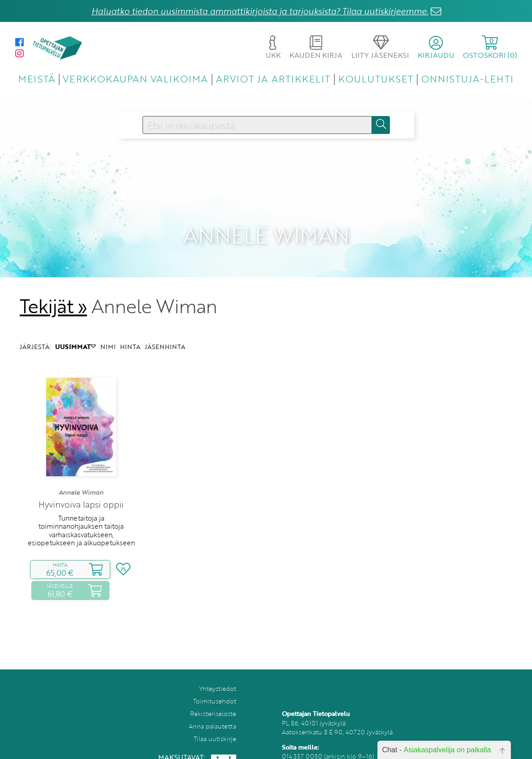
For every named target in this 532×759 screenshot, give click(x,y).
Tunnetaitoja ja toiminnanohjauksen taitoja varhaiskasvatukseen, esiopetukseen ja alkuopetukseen (81, 518)
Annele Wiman (81, 480)
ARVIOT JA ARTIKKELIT (273, 79)
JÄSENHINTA (165, 334)
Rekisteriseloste (213, 701)
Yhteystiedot (218, 676)
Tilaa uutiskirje (215, 727)
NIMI (108, 334)
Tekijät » (54, 294)
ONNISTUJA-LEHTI (467, 79)
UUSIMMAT (76, 334)
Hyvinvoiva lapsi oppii (81, 492)
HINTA (130, 334)
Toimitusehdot (215, 689)
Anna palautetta (212, 714)
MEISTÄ (37, 79)
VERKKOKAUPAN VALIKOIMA (135, 79)
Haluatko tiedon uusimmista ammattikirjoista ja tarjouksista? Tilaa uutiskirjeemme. (260, 11)
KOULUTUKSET (376, 79)
